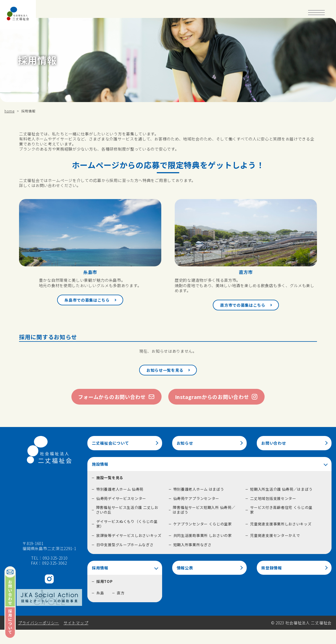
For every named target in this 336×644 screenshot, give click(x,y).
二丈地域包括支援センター (273, 498)
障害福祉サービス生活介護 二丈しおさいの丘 (127, 510)
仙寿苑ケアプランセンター (196, 498)
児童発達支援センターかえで (275, 535)
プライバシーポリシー (39, 623)
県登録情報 (272, 568)
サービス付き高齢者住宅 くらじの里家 (281, 510)
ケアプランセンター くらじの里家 (203, 524)
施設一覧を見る (110, 478)
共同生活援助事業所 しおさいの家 (203, 535)
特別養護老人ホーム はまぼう (199, 489)
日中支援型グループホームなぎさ (125, 545)
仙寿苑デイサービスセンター (121, 498)
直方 (121, 593)
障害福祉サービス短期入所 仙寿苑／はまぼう (204, 510)
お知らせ (185, 443)
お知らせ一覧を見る (165, 370)
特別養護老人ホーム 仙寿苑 (120, 489)
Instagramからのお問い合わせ (217, 397)
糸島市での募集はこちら (87, 300)
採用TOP (105, 581)
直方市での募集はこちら (243, 305)
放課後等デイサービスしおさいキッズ (129, 535)
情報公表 (185, 568)
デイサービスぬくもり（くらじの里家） (127, 524)
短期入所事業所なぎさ (193, 545)
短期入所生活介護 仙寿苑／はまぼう (281, 489)
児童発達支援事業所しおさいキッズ (281, 524)
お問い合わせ (274, 443)
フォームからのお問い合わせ (116, 397)
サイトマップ (76, 623)
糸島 (100, 593)
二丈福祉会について (110, 443)
